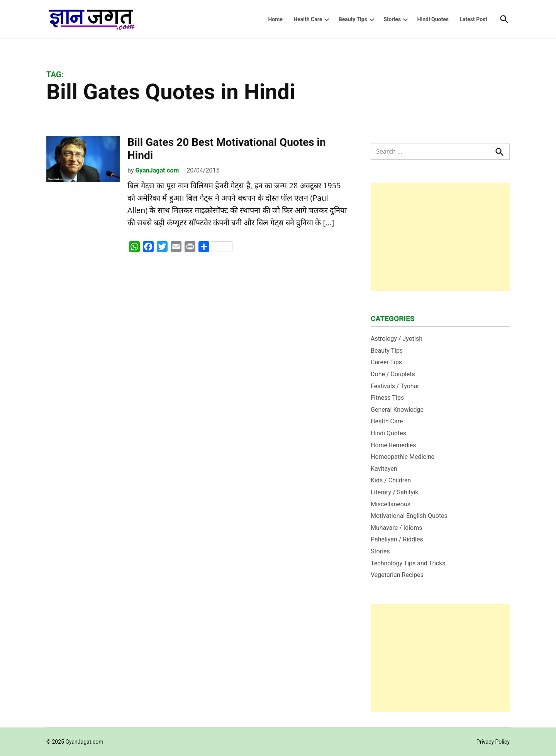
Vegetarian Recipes (397, 575)
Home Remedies (393, 445)
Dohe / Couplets (393, 374)
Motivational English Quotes (409, 516)
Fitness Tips (387, 398)
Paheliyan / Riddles (397, 539)
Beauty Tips (353, 19)
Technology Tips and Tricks (408, 563)
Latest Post (473, 19)
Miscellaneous (391, 504)
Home (275, 19)
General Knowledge (397, 410)
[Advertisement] (440, 237)
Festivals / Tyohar (395, 386)
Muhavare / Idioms (397, 528)
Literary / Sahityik (394, 492)
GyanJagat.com (157, 170)
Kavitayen (384, 469)
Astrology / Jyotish (397, 339)
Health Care (308, 19)
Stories (392, 19)
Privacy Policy (493, 742)
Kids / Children (391, 480)
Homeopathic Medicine (403, 457)
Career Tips (386, 362)
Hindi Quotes (433, 19)
